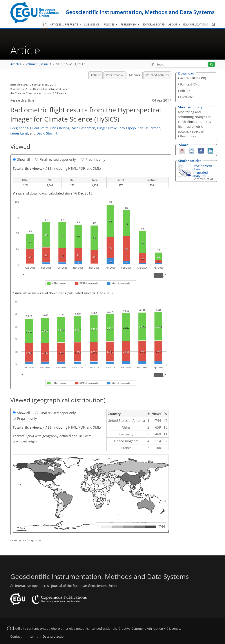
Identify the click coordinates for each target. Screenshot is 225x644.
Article (95, 75)
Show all (21, 159)
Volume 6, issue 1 (39, 64)
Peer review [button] (129, 25)
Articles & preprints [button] (64, 25)
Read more (188, 136)
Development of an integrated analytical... (202, 171)
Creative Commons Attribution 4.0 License (149, 629)
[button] (152, 64)
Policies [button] (109, 25)
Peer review (114, 75)
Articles (16, 64)
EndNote (187, 97)
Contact (16, 637)
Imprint (32, 637)
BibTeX (185, 91)
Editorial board (154, 25)
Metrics (135, 75)
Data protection (54, 637)
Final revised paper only (55, 159)
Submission (92, 25)
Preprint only (93, 159)
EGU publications (196, 25)
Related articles (157, 75)
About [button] (173, 25)
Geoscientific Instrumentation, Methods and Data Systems (140, 12)
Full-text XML (190, 84)
